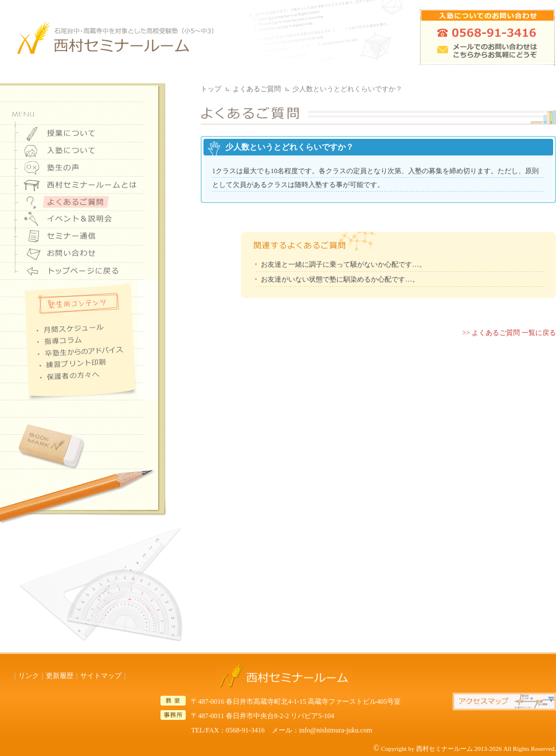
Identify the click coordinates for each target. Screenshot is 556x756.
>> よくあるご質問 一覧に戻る (509, 333)
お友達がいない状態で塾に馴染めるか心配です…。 (340, 279)
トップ (211, 89)
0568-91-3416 (245, 730)
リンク (29, 676)
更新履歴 (60, 676)
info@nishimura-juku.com (336, 730)
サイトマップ (101, 676)
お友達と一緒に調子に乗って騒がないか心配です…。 (343, 264)
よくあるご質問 (257, 89)
